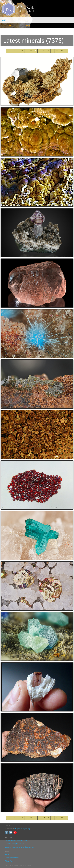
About (7, 855)
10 (22, 51)
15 (44, 51)
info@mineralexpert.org (22, 829)
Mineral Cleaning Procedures (14, 844)
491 (57, 51)
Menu (4, 20)
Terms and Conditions (12, 858)
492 (62, 51)
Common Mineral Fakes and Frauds (17, 841)
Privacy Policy (9, 861)
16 (48, 51)
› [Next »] (66, 51)
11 (27, 51)
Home (10, 26)
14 (40, 51)
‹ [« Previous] (8, 51)
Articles (28, 26)
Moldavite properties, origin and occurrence (19, 847)
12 (31, 51)
